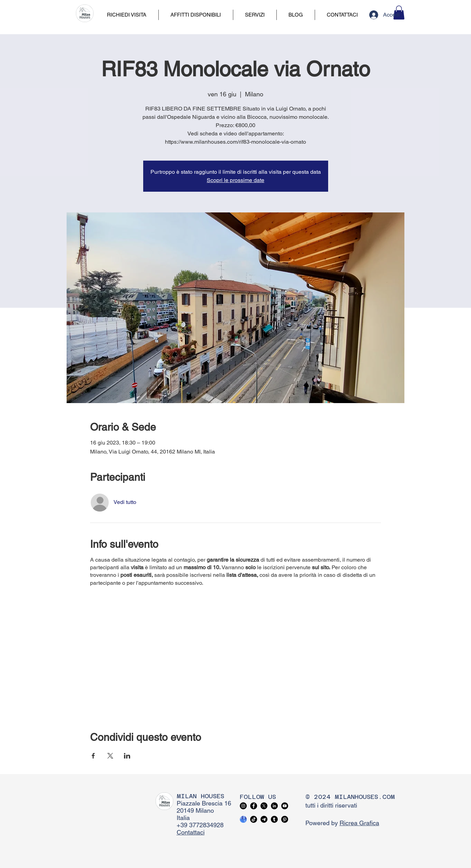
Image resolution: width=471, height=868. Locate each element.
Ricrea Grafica (359, 823)
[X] (264, 806)
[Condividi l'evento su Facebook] (93, 756)
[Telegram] (264, 819)
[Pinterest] (285, 819)
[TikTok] (254, 819)
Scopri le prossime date (235, 180)
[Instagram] (243, 806)
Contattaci (191, 832)
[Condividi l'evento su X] (110, 756)
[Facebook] (254, 806)
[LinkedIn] (274, 806)
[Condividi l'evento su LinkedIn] (127, 756)
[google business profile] (243, 819)
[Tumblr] (274, 819)
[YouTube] (285, 806)
